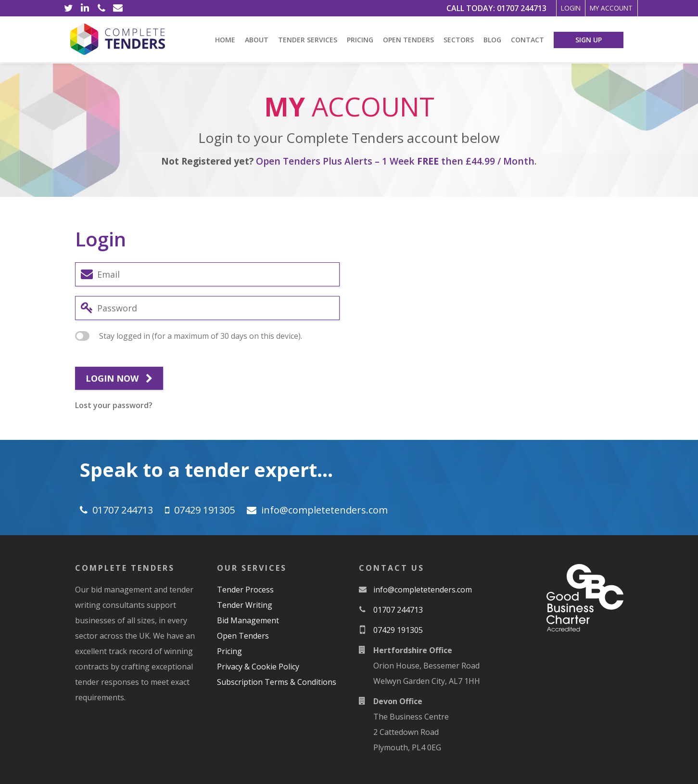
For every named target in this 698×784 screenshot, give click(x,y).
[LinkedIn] (85, 8)
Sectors (459, 40)
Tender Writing (245, 605)
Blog (492, 40)
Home (225, 40)
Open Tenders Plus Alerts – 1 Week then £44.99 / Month (395, 161)
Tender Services (308, 40)
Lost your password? (114, 405)
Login (545, 8)
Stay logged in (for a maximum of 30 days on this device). (189, 336)
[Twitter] (69, 8)
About (257, 40)
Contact (527, 40)
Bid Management (248, 620)
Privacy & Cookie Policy (258, 667)
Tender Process (245, 590)
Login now (119, 379)
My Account (602, 8)
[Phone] (102, 8)
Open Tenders (408, 40)
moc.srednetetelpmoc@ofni (324, 510)
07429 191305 (204, 510)
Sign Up (589, 40)
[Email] (118, 8)
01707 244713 (489, 8)
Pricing (360, 40)
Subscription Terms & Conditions (277, 682)
